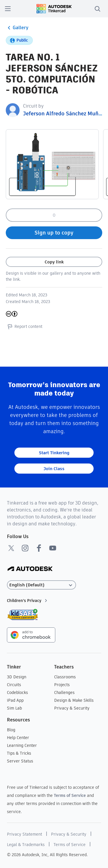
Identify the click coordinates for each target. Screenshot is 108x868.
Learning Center (22, 745)
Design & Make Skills (74, 700)
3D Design (17, 677)
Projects (62, 685)
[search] (97, 9)
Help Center (18, 738)
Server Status (20, 761)
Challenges (64, 692)
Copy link (54, 262)
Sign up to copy (54, 233)
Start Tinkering (54, 453)
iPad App (15, 700)
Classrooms (65, 677)
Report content (24, 326)
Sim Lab (14, 708)
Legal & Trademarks (26, 845)
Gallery (17, 28)
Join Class (54, 469)
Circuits (14, 685)
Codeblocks (17, 692)
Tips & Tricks (19, 753)
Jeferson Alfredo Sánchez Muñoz (64, 113)
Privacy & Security (72, 708)
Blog (11, 730)
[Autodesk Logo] (30, 569)
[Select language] (41, 585)
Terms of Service (70, 795)
